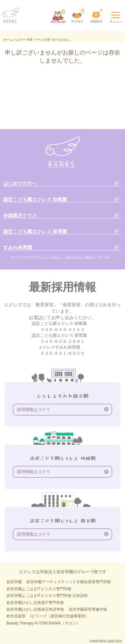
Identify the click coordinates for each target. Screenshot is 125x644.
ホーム (8, 40)
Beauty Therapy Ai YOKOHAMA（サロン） (43, 623)
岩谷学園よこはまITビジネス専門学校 (39, 589)
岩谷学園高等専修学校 (88, 609)
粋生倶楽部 (16, 616)
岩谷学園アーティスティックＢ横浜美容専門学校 (69, 582)
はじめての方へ (20, 183)
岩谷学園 (14, 582)
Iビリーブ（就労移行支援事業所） (59, 616)
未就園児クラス (20, 215)
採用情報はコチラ (33, 410)
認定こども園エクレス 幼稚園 (35, 199)
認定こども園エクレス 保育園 (35, 231)
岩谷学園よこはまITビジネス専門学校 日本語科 (47, 596)
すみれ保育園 (18, 248)
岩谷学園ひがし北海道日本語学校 (35, 609)
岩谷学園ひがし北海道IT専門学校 (35, 603)
